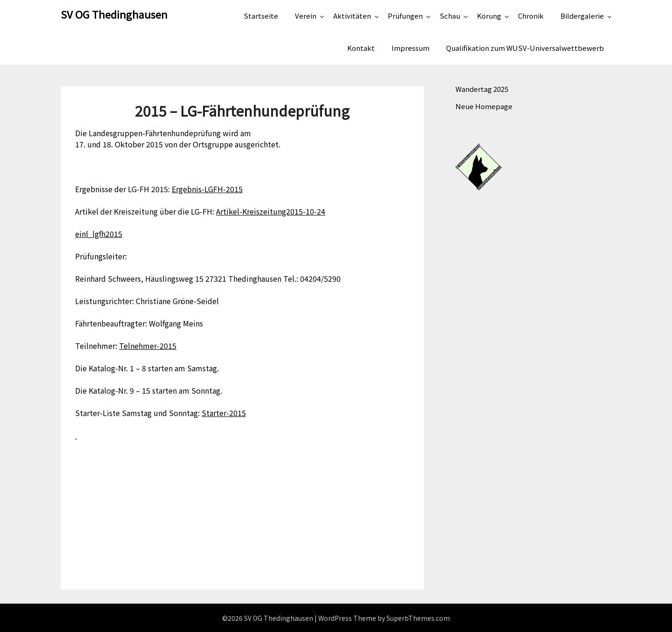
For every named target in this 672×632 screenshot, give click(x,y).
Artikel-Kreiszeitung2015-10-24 (271, 211)
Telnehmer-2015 (148, 346)
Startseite (261, 16)
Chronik (531, 16)
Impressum (410, 48)
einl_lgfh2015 (99, 234)
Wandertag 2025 (482, 89)
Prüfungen (405, 16)
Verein (306, 16)
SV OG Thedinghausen (114, 14)
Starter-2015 (224, 413)
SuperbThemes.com (418, 618)
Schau (450, 16)
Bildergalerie (582, 16)
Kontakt (361, 48)
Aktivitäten (352, 16)
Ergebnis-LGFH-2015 (207, 189)
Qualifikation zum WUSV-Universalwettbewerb (525, 48)
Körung (489, 16)
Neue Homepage (484, 106)
